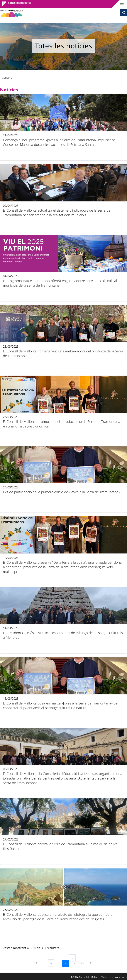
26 (84, 963)
